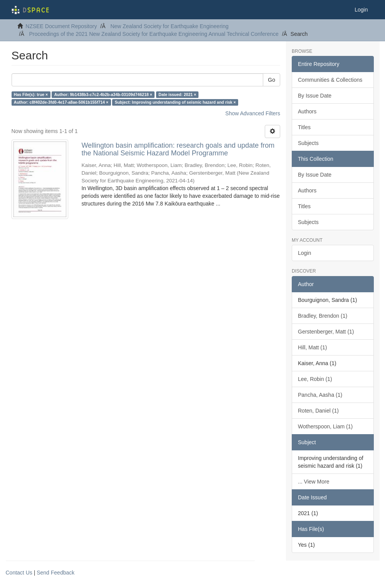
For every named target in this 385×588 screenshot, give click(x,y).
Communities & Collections (330, 80)
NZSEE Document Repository (61, 26)
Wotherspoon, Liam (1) (325, 426)
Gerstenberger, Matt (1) (326, 332)
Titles (304, 127)
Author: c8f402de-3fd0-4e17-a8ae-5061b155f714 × (61, 102)
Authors (307, 111)
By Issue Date (315, 96)
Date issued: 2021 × (177, 94)
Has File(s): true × (31, 94)
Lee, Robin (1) (315, 379)
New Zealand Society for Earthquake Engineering (169, 26)
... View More (314, 482)
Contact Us (19, 573)
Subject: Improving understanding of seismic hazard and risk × (175, 102)
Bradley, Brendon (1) (323, 316)
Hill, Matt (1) (312, 347)
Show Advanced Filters (253, 113)
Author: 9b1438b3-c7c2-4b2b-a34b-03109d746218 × (103, 94)
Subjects (308, 143)
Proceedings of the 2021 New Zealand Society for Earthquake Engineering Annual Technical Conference (154, 34)
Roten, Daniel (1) (318, 411)
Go (272, 80)
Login (304, 253)
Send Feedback (55, 573)
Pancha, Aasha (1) (320, 395)
